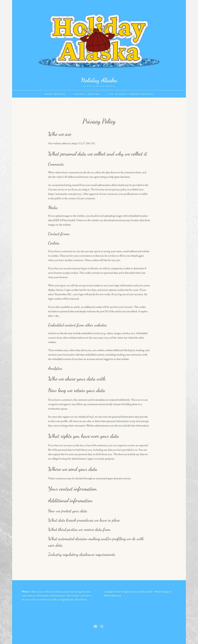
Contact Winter (87, 94)
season (40, 592)
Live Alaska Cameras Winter (130, 94)
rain (27, 599)
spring (78, 592)
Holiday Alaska (99, 80)
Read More (81, 599)
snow (36, 599)
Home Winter (55, 94)
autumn (67, 592)
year (52, 592)
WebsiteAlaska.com (113, 595)
